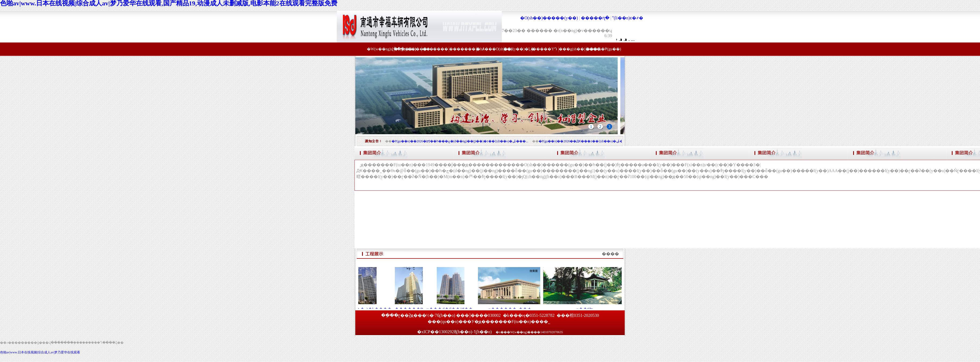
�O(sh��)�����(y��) (549, 18)
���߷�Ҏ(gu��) (600, 49)
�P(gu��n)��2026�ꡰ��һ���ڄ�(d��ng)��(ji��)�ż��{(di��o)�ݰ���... (460, 141)
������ (435, 49)
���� (610, 254)
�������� (463, 49)
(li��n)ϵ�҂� (628, 18)
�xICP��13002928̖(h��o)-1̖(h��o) (455, 332)
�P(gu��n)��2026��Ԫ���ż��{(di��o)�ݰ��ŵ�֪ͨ (585, 141)
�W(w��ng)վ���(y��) (380, 49)
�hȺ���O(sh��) (490, 49)
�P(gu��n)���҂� (408, 49)
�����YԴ (545, 49)
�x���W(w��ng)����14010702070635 (529, 332)
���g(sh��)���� (572, 49)
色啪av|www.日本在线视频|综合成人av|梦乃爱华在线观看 (40, 352)
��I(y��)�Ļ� (517, 49)
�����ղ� (595, 18)
